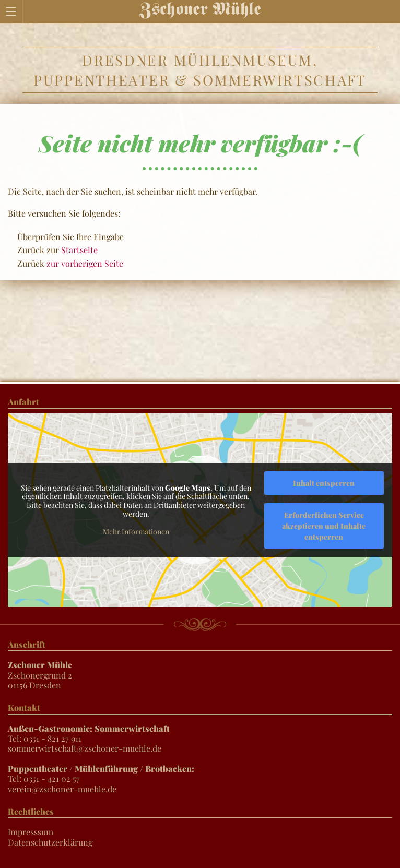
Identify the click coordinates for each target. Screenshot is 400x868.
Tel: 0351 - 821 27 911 (89, 733)
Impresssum (31, 832)
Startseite (79, 250)
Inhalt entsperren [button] (324, 483)
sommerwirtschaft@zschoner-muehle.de (85, 748)
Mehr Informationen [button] (136, 532)
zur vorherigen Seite (85, 263)
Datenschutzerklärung (50, 842)
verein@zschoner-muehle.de (62, 789)
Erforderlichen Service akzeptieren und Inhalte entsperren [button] (324, 526)
